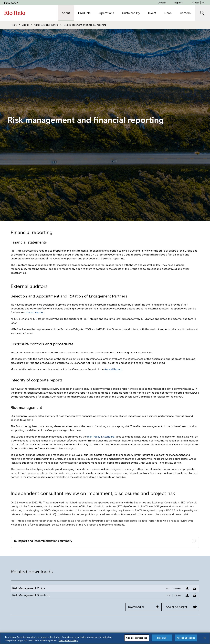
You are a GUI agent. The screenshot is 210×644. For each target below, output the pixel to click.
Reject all (162, 638)
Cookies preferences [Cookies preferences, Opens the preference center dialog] (136, 638)
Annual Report (34, 312)
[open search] (202, 13)
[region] (105, 638)
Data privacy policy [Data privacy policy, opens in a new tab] (68, 640)
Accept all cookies (186, 638)
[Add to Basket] (194, 588)
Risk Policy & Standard (101, 437)
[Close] (205, 638)
